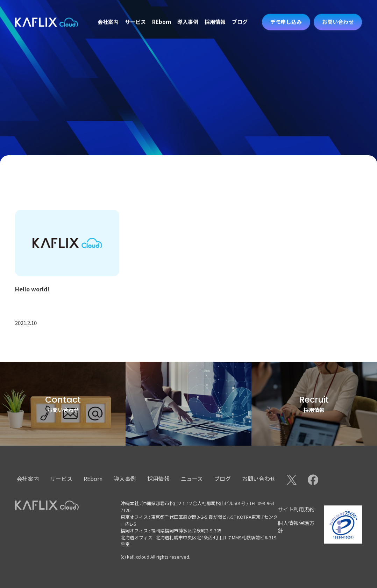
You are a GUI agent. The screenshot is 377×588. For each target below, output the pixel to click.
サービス (135, 13)
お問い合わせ (259, 479)
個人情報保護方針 (296, 527)
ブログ (240, 13)
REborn (162, 13)
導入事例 (188, 13)
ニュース (192, 479)
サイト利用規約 (296, 509)
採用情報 (215, 13)
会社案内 (108, 13)
